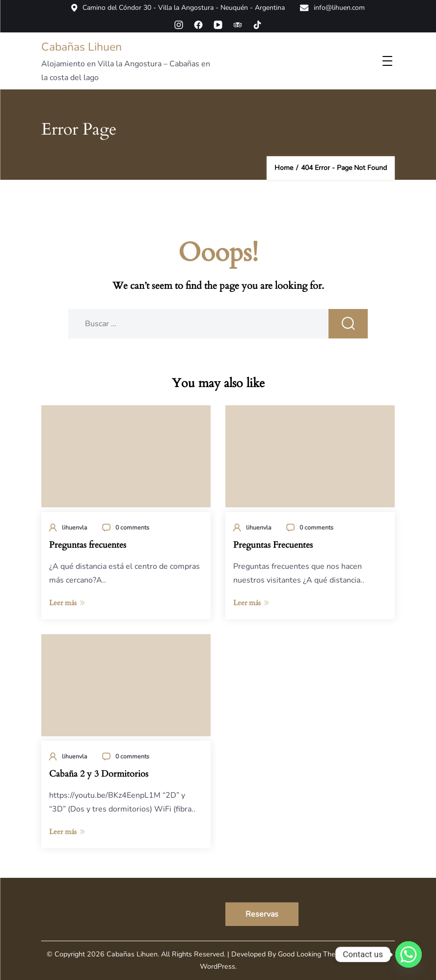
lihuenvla (75, 527)
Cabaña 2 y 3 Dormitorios (99, 774)
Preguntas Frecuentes (273, 545)
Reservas (262, 914)
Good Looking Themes (313, 954)
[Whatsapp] (409, 954)
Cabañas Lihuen (82, 47)
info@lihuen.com (332, 8)
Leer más (67, 603)
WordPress (218, 966)
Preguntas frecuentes (88, 545)
